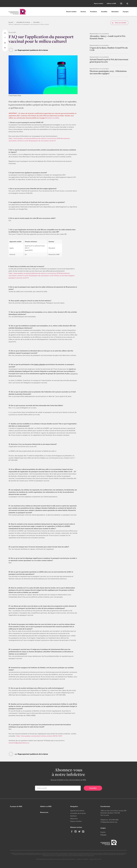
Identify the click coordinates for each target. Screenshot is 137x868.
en (121, 3)
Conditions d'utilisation (82, 859)
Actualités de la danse (23, 22)
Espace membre (99, 3)
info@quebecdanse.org (109, 822)
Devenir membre (71, 12)
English (103, 832)
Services (83, 12)
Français (103, 835)
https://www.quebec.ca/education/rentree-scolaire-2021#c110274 (39, 736)
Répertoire (74, 819)
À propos (126, 12)
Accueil (11, 22)
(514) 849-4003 (114, 820)
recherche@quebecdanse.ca (19, 743)
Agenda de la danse (77, 811)
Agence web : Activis (96, 859)
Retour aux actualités (119, 23)
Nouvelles (36, 22)
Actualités (104, 12)
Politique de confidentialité (68, 859)
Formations (93, 12)
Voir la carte (105, 815)
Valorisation (115, 12)
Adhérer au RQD (111, 3)
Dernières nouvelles (52, 118)
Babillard (73, 816)
